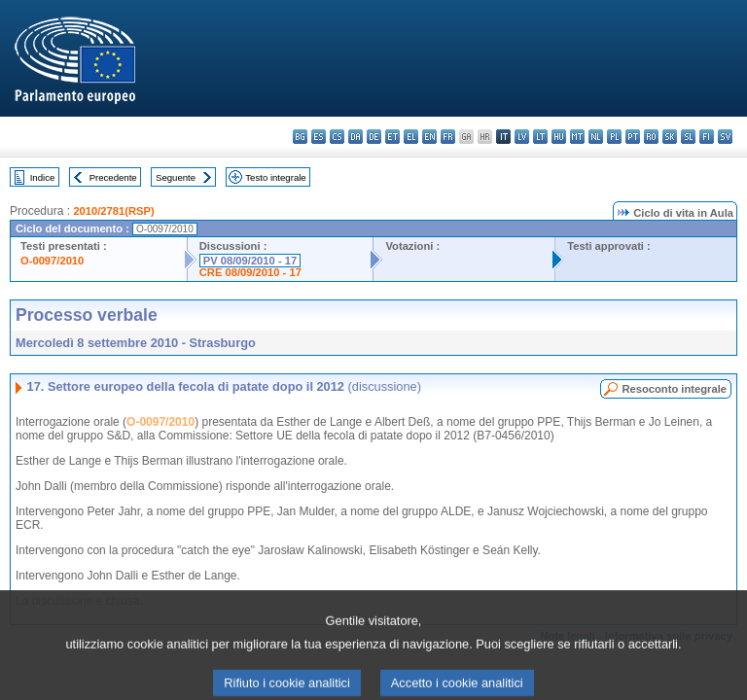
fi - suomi (707, 137)
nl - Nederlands (596, 137)
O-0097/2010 (52, 261)
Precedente (113, 177)
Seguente (176, 177)
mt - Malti (577, 137)
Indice (43, 177)
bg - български (300, 137)
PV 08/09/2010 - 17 (250, 261)
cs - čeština (337, 137)
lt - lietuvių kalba (540, 137)
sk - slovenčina (670, 137)
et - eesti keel (392, 137)
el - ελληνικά (411, 137)
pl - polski (614, 137)
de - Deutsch (374, 137)
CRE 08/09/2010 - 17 (250, 272)
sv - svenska (725, 137)
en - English (429, 137)
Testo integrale (275, 177)
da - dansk (356, 137)
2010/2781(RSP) (113, 211)
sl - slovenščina (688, 137)
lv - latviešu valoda (522, 137)
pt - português (633, 137)
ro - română (651, 137)
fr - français (448, 137)
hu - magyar (559, 137)
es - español (319, 137)
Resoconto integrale (674, 389)
